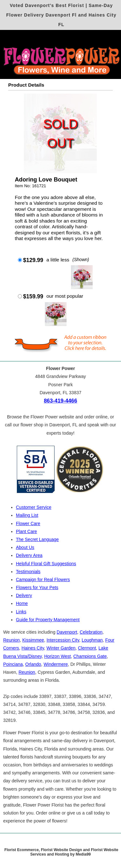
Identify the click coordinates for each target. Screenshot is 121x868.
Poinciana (13, 664)
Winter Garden (61, 648)
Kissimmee (33, 640)
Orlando (33, 664)
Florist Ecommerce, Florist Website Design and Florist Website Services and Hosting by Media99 (61, 852)
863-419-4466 (61, 401)
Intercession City (63, 640)
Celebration (91, 632)
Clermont (87, 648)
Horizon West (58, 656)
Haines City (33, 648)
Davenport (67, 632)
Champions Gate (90, 656)
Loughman (92, 640)
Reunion (11, 640)
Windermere (56, 664)
